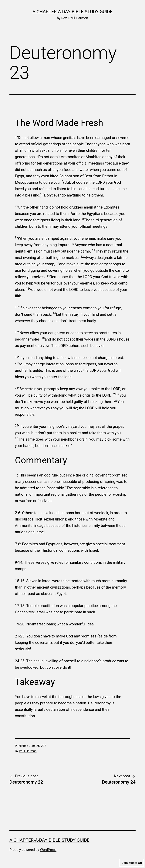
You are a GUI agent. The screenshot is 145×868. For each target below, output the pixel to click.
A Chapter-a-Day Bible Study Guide (72, 12)
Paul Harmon (28, 751)
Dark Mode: (132, 863)
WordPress (48, 850)
